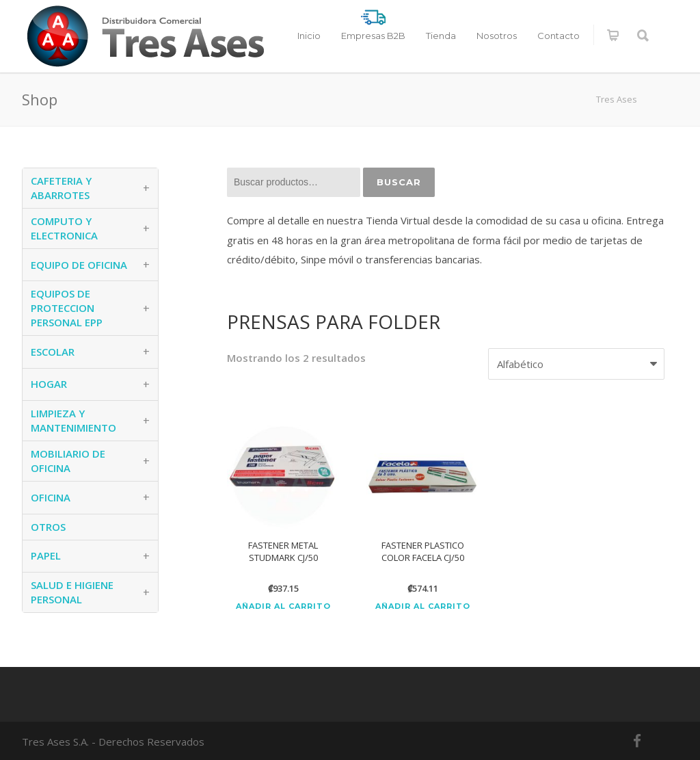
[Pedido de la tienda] (576, 364)
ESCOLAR (53, 352)
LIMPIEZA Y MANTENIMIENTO (73, 420)
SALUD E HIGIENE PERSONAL (72, 592)
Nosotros (497, 36)
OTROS (48, 527)
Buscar (399, 182)
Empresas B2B (373, 36)
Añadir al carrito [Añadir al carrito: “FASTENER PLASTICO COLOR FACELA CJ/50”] (423, 606)
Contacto (558, 36)
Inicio (309, 36)
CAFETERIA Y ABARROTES (61, 188)
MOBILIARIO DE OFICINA (68, 461)
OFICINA (51, 497)
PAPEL (46, 555)
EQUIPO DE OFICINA (79, 265)
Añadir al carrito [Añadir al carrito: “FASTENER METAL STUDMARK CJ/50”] (283, 606)
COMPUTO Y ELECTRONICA (64, 228)
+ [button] (146, 188)
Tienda (441, 36)
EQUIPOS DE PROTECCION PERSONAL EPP (67, 308)
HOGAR (49, 384)
